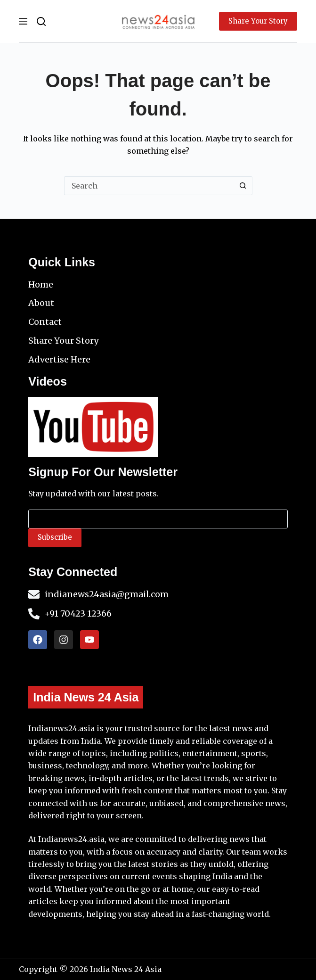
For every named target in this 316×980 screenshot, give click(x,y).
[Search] (41, 21)
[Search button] (243, 186)
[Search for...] (149, 186)
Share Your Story (258, 21)
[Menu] (23, 21)
